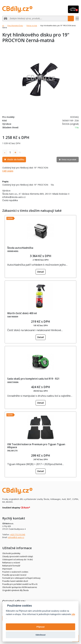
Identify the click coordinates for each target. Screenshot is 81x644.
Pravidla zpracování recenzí (14, 575)
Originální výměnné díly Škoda (15, 590)
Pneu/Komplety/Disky (15, 26)
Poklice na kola (32, 26)
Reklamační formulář (11, 566)
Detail (41, 272)
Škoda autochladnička (20, 248)
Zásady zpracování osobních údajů (18, 556)
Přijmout (40, 627)
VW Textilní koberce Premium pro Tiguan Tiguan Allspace (36, 446)
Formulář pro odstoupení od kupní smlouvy (21, 578)
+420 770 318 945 (18, 535)
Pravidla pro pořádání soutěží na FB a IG (20, 584)
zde (73, 614)
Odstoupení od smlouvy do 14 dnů (18, 560)
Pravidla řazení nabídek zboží (15, 581)
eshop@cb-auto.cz (16, 537)
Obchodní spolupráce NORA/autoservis (20, 587)
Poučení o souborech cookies (15, 572)
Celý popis (8, 171)
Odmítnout (40, 635)
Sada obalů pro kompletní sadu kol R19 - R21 (33, 379)
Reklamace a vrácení (11, 563)
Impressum (7, 569)
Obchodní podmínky (11, 553)
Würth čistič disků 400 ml (22, 313)
